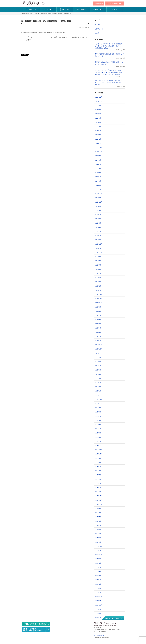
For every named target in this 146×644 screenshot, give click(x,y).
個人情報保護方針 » (100, 635)
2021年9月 (98, 307)
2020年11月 (99, 349)
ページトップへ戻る (112, 618)
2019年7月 (98, 416)
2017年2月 (98, 538)
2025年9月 (98, 105)
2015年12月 (99, 597)
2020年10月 (99, 353)
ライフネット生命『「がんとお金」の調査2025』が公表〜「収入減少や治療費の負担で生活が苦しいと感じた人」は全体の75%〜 (109, 72)
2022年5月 (98, 273)
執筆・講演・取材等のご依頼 (36, 630)
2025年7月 (98, 114)
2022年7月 (98, 265)
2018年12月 (99, 446)
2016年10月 (99, 555)
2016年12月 (99, 546)
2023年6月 (98, 219)
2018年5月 (98, 475)
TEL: (114, 3)
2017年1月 (98, 542)
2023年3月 (98, 231)
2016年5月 (98, 576)
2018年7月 (98, 467)
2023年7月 (98, 215)
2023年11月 (99, 198)
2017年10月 (99, 504)
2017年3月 (98, 534)
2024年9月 (98, 156)
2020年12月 (99, 345)
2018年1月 (98, 492)
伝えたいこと (31, 9)
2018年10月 (99, 454)
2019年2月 (98, 437)
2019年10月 (99, 404)
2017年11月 (99, 500)
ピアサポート (99, 29)
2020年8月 (98, 362)
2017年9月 (98, 509)
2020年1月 (98, 391)
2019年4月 (98, 429)
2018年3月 (98, 483)
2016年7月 (98, 567)
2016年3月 (98, 584)
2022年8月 (98, 261)
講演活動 (98, 25)
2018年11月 (99, 450)
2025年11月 (99, 97)
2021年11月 (99, 299)
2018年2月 (98, 488)
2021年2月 (98, 336)
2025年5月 (98, 122)
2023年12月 (99, 194)
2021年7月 (98, 315)
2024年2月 (98, 185)
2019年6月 (98, 420)
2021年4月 (98, 328)
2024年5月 (98, 173)
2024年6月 (98, 168)
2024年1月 (98, 189)
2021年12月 (99, 294)
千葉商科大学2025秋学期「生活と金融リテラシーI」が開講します (109, 63)
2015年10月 (99, 605)
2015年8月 (98, 614)
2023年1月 (98, 240)
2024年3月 (98, 181)
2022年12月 (99, 244)
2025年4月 (98, 126)
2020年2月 (98, 387)
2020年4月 (98, 378)
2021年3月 (98, 332)
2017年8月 (98, 513)
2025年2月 (98, 135)
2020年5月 (98, 374)
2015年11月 (99, 601)
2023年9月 (98, 206)
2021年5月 (98, 324)
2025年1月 (98, 139)
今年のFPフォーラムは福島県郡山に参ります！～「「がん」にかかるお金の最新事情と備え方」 (109, 82)
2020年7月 (98, 366)
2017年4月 (98, 530)
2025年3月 (98, 131)
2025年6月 (98, 118)
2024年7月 (98, 164)
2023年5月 (98, 223)
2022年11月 (99, 248)
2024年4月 (98, 177)
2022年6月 (98, 269)
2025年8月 (98, 110)
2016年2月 (98, 588)
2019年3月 (98, 433)
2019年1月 (98, 441)
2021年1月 (98, 341)
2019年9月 (98, 408)
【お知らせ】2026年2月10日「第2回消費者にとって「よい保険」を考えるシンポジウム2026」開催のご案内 (109, 46)
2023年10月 (99, 202)
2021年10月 (99, 303)
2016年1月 (98, 593)
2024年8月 (98, 160)
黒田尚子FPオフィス (34, 3)
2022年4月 (98, 278)
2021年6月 (98, 320)
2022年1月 (98, 290)
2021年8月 (98, 311)
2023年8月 (98, 210)
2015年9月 (98, 609)
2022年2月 (98, 286)
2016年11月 (99, 551)
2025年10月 (99, 101)
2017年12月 (99, 496)
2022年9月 (98, 257)
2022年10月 (99, 252)
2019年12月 (99, 395)
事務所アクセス (98, 9)
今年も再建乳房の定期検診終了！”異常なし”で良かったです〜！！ (109, 55)
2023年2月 (98, 236)
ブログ (115, 9)
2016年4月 (98, 580)
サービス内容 (65, 9)
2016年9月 (98, 559)
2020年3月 (98, 383)
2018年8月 (98, 462)
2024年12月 (99, 143)
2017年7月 (98, 517)
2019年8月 (98, 412)
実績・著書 (81, 9)
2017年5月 (98, 525)
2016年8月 (98, 563)
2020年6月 (98, 370)
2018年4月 (98, 479)
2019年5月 (98, 425)
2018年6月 (98, 471)
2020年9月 (98, 357)
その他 (97, 33)
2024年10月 (99, 152)
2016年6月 (98, 572)
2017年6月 (98, 521)
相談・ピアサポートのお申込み (36, 624)
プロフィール (48, 9)
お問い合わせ (99, 3)
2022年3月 (98, 282)
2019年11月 (99, 399)
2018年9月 (98, 458)
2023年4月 (98, 227)
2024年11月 (99, 147)
